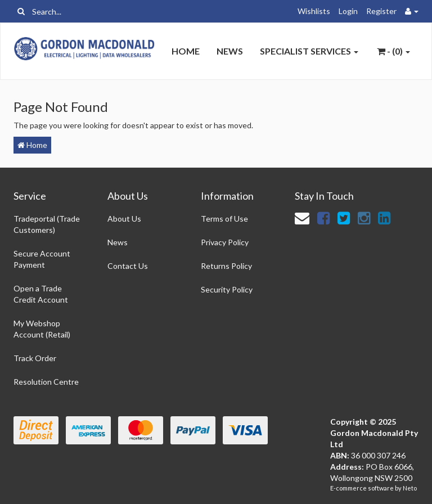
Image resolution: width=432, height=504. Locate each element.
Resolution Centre (46, 382)
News (230, 51)
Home (186, 51)
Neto (410, 488)
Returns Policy (226, 266)
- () (393, 51)
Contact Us (128, 266)
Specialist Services (309, 51)
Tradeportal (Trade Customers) (47, 224)
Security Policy (227, 289)
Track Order (35, 358)
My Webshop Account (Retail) (42, 329)
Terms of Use (224, 219)
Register (381, 11)
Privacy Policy (225, 242)
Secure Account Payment (42, 259)
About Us (124, 219)
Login (348, 11)
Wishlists (314, 11)
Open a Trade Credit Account (41, 294)
